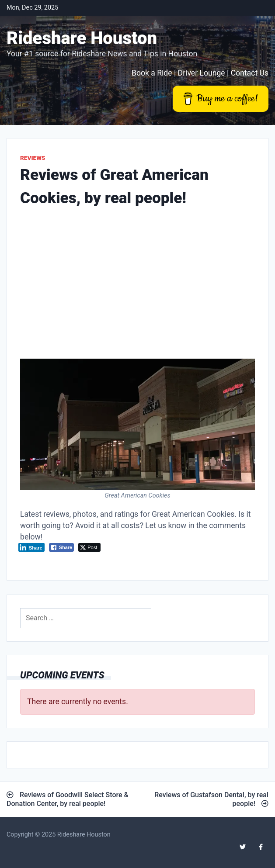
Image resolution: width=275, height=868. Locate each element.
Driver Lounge (202, 73)
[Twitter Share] (89, 547)
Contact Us (250, 73)
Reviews (33, 158)
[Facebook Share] (62, 547)
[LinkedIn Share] (31, 547)
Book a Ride (152, 73)
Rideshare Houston (82, 38)
